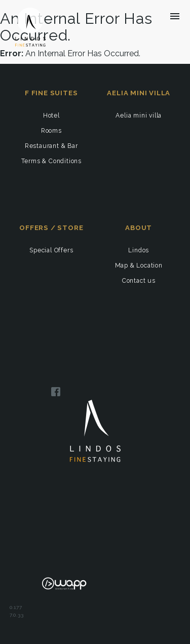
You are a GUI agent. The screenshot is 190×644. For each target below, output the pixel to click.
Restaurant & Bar (51, 146)
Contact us (139, 281)
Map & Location (139, 266)
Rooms (51, 131)
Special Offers (51, 250)
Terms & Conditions (51, 161)
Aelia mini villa (139, 116)
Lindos (139, 250)
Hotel (51, 116)
